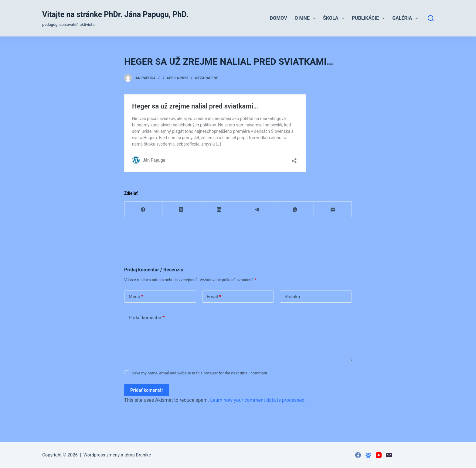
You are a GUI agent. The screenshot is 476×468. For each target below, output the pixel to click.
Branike (144, 455)
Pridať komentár (147, 318)
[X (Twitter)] (181, 210)
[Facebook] (143, 210)
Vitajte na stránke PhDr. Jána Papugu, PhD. (115, 14)
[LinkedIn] (219, 210)
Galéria (406, 18)
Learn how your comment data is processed (257, 400)
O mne (306, 18)
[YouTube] (379, 455)
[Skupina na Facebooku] (368, 455)
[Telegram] (257, 210)
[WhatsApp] (295, 210)
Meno (136, 297)
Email (214, 297)
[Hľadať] (431, 18)
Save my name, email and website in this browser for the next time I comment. (200, 373)
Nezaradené (207, 78)
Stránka (292, 297)
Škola (335, 18)
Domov (279, 18)
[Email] (333, 210)
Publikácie (370, 18)
